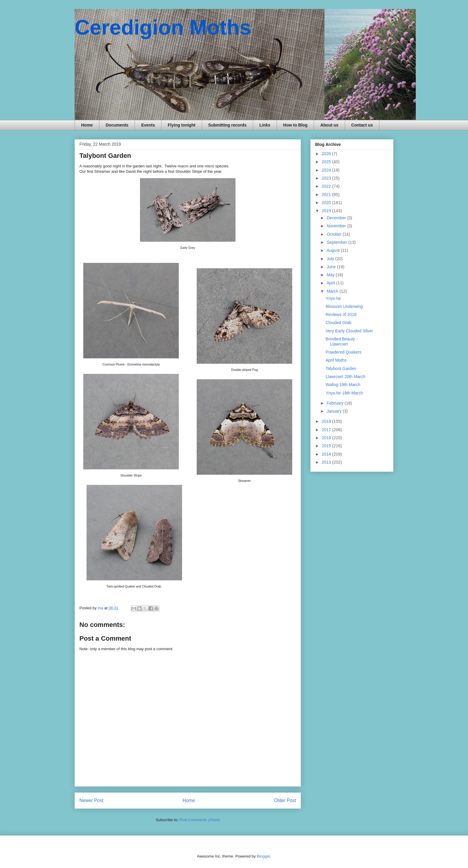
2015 (327, 446)
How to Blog (295, 125)
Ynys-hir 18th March (344, 393)
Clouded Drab (338, 323)
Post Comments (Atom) (200, 820)
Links (265, 125)
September (337, 242)
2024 (327, 170)
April (331, 283)
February (335, 403)
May (331, 275)
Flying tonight (182, 125)
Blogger (263, 856)
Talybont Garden (341, 369)
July (331, 259)
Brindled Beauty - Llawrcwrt (342, 342)
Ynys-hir (333, 298)
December (337, 218)
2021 (327, 195)
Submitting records (227, 125)
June (332, 267)
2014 (327, 454)
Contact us (362, 125)
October (335, 234)
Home (87, 125)
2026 (327, 154)
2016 (327, 438)
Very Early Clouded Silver (349, 331)
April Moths (336, 360)
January (335, 411)
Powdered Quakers (344, 352)
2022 (327, 186)
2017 (327, 430)
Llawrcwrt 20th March (345, 377)
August (334, 250)
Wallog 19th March (343, 385)
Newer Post (91, 800)
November (337, 226)
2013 (327, 462)
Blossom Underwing (344, 306)
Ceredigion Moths (163, 27)
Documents (117, 125)
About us (329, 125)
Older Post (285, 800)
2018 (327, 421)
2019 (327, 211)
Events (148, 125)
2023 (327, 178)
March (333, 291)
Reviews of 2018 (341, 314)
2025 (327, 162)
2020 (327, 203)
